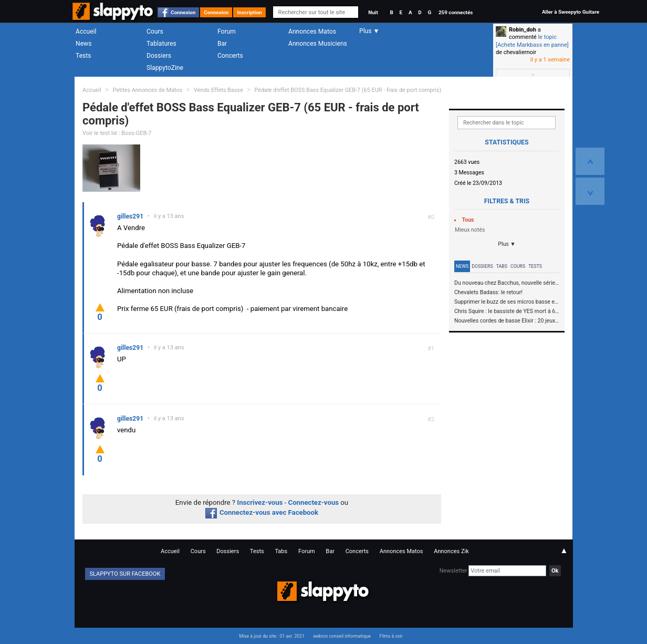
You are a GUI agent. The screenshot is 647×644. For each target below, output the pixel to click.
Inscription (249, 12)
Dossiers (159, 56)
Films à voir (391, 636)
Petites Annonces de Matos (147, 90)
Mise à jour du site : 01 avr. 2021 (272, 636)
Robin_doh (523, 30)
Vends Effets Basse (218, 90)
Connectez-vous (314, 502)
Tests (83, 56)
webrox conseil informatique (342, 636)
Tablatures (161, 44)
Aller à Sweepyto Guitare (571, 12)
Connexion (183, 12)
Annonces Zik (451, 551)
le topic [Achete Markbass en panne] (532, 41)
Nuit (373, 12)
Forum (227, 32)
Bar (222, 44)
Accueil (86, 32)
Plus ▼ (507, 244)
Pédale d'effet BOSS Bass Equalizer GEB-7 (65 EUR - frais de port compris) (348, 90)
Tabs (502, 266)
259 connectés (456, 12)
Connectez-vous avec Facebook (262, 512)
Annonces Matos (312, 32)
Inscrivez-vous (260, 502)
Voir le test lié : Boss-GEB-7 (117, 133)
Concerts (230, 56)
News (84, 44)
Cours (155, 32)
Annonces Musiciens (318, 44)
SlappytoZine (165, 68)
